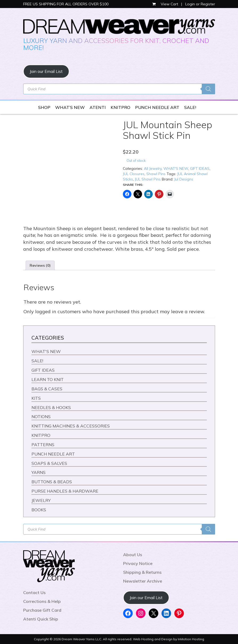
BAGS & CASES (47, 389)
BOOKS (39, 510)
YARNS (39, 472)
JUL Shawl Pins (148, 179)
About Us (133, 555)
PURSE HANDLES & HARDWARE (65, 491)
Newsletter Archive (143, 581)
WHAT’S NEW (70, 107)
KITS (36, 398)
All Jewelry (153, 168)
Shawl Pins (156, 174)
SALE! (190, 107)
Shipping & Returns (142, 572)
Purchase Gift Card (42, 610)
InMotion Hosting (191, 639)
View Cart (166, 4)
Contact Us (34, 592)
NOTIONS (41, 417)
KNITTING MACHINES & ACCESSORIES (71, 426)
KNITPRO (120, 107)
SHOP (44, 107)
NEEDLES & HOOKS (51, 407)
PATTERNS (43, 445)
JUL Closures (134, 174)
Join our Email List (46, 71)
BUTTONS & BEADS (52, 482)
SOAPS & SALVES (49, 463)
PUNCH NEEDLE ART (157, 107)
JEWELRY (41, 500)
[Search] (208, 89)
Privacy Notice (138, 563)
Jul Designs (184, 179)
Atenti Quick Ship (41, 619)
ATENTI (98, 107)
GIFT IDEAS (200, 168)
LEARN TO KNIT (48, 379)
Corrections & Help (42, 601)
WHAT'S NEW (176, 168)
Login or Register (200, 4)
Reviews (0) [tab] (40, 265)
